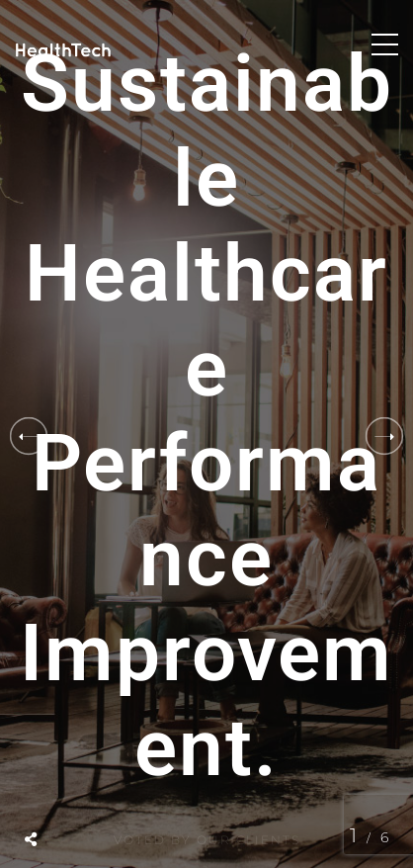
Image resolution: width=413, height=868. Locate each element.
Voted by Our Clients (207, 843)
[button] (384, 436)
